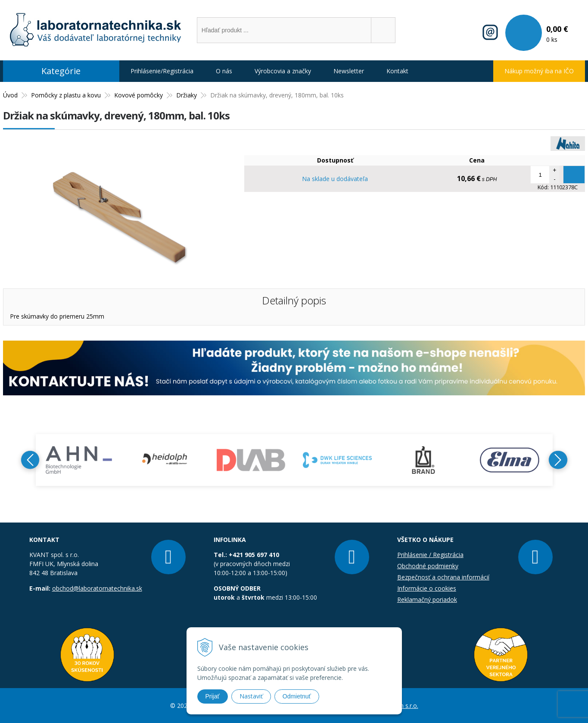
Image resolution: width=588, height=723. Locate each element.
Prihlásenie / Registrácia (430, 555)
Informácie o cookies (427, 588)
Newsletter (349, 71)
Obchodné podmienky (428, 566)
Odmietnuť (297, 696)
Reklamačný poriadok (427, 599)
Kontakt (397, 71)
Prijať (213, 696)
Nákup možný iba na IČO (539, 71)
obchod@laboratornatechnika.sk (97, 588)
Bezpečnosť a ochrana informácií (443, 577)
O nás (224, 71)
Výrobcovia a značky (283, 71)
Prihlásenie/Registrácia (162, 71)
